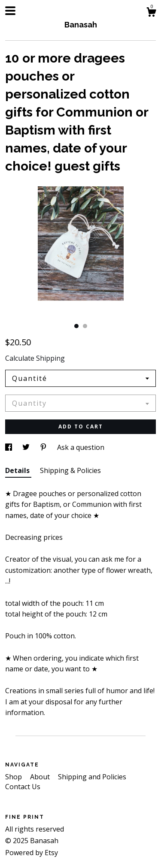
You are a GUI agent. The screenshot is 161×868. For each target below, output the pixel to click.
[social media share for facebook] (9, 447)
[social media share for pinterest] (44, 447)
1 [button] (76, 326)
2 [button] (85, 326)
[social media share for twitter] (27, 447)
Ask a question (81, 447)
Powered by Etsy (32, 853)
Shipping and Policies (92, 777)
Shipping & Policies (70, 470)
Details (18, 470)
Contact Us (23, 787)
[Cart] (151, 13)
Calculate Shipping (35, 358)
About (41, 777)
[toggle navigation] (10, 11)
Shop (14, 777)
